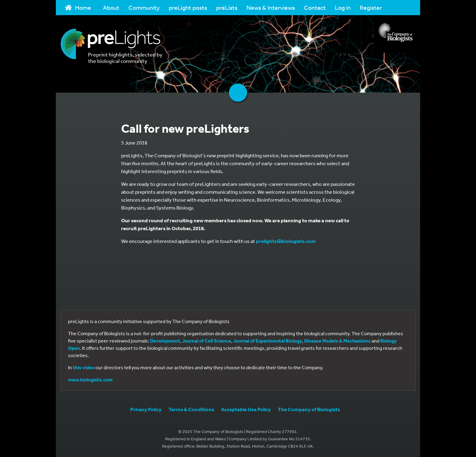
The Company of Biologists (309, 409)
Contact (315, 7)
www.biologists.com (90, 380)
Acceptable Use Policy (246, 409)
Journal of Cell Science (207, 341)
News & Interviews (271, 7)
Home (78, 7)
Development (165, 341)
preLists (227, 7)
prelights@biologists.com (286, 241)
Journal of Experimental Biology (268, 341)
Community (144, 7)
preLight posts (188, 7)
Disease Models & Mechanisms (337, 341)
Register (371, 7)
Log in (343, 7)
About (111, 7)
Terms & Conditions (191, 409)
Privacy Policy (146, 409)
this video (84, 367)
